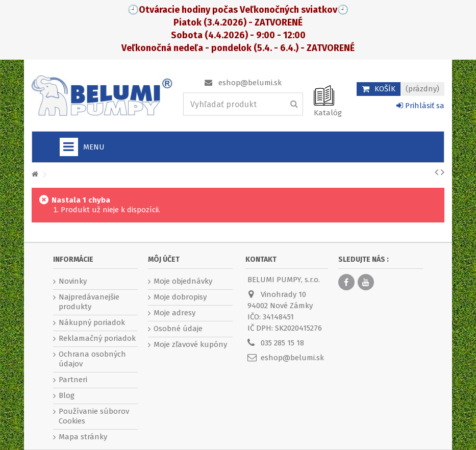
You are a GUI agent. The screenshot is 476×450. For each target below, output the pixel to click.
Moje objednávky (183, 281)
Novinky (73, 281)
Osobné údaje (178, 329)
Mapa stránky (83, 437)
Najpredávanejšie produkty (89, 302)
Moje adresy (174, 313)
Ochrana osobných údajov (92, 359)
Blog (67, 395)
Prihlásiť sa (420, 106)
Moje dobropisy (180, 297)
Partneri (73, 380)
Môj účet (164, 259)
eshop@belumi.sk (250, 83)
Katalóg (328, 113)
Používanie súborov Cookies (94, 416)
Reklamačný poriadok (97, 338)
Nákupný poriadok (92, 322)
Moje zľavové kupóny (190, 344)
